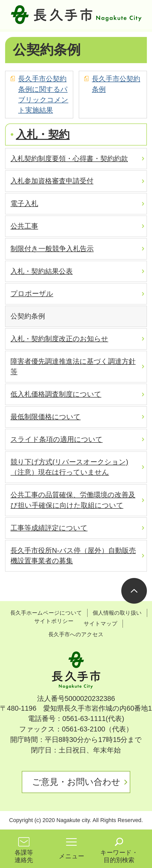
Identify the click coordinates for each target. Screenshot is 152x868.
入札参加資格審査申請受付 (52, 181)
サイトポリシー (54, 621)
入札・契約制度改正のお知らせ (59, 339)
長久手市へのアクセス (76, 634)
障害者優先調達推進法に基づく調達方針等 (73, 367)
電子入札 (24, 203)
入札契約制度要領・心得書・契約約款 (69, 158)
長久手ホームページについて (46, 613)
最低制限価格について (46, 417)
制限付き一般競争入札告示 (52, 249)
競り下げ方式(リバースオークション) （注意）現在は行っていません (69, 467)
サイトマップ (101, 624)
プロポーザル (32, 293)
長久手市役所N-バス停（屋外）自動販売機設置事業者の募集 (73, 556)
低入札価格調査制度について (56, 394)
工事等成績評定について (49, 528)
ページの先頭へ (134, 591)
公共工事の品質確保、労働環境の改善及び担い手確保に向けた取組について (73, 500)
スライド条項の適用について (57, 439)
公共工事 (24, 226)
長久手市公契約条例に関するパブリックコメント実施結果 (43, 94)
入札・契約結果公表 (42, 271)
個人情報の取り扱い (117, 613)
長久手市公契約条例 (116, 84)
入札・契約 (43, 134)
